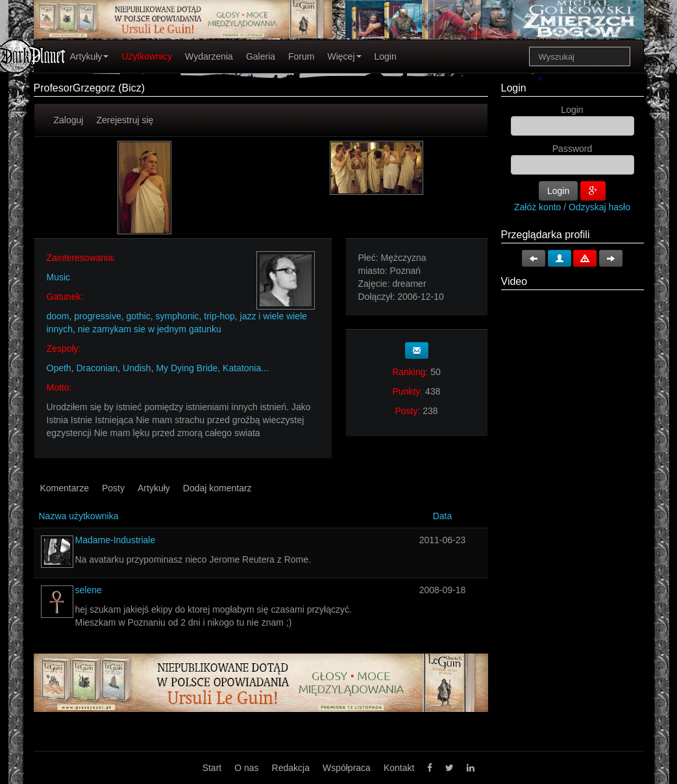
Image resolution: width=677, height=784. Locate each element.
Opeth (59, 368)
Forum (301, 56)
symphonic (178, 316)
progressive (97, 316)
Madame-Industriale (116, 540)
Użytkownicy (147, 56)
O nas (246, 768)
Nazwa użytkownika (79, 516)
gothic (138, 316)
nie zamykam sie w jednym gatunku (150, 329)
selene (89, 590)
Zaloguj (69, 120)
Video (514, 281)
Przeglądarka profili (546, 235)
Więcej (344, 56)
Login (386, 56)
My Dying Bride (187, 368)
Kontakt (399, 768)
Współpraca (347, 768)
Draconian (97, 368)
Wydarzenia (209, 56)
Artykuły (90, 56)
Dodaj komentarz (217, 488)
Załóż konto (537, 207)
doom (58, 316)
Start (212, 768)
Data (443, 516)
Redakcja (291, 768)
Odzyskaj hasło (599, 207)
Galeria (261, 56)
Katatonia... (246, 368)
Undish (137, 368)
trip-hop (219, 316)
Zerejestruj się (125, 120)
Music (59, 277)
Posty (113, 488)
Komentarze (65, 488)
